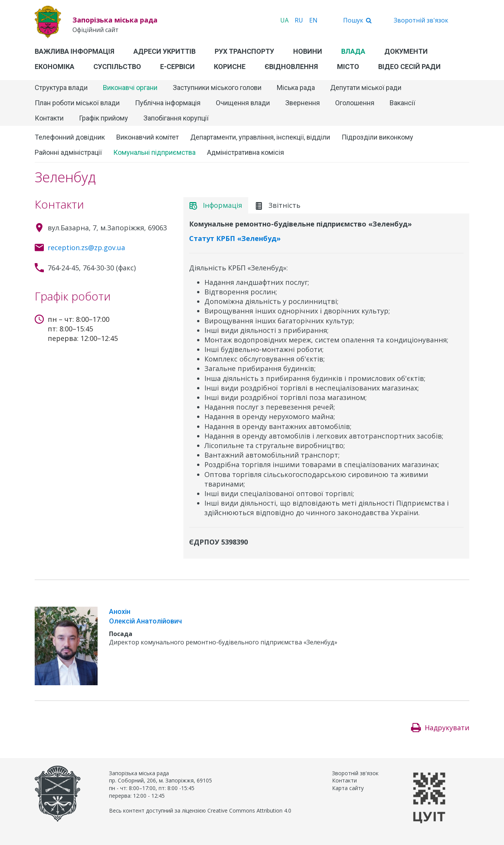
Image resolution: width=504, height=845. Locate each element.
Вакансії (402, 103)
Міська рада (296, 88)
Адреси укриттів (165, 51)
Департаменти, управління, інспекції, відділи (260, 137)
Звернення (303, 103)
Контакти (49, 118)
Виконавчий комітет (148, 137)
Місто (348, 67)
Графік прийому (104, 118)
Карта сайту (348, 788)
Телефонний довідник (70, 137)
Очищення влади (243, 103)
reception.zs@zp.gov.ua (86, 247)
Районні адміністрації (68, 152)
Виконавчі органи (130, 88)
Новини (308, 51)
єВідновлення (291, 67)
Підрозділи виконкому (377, 137)
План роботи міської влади (77, 103)
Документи (406, 51)
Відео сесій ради (409, 67)
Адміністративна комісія (246, 152)
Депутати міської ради (366, 88)
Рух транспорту (244, 51)
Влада (353, 51)
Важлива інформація (75, 51)
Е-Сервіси (177, 67)
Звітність (278, 205)
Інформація (216, 205)
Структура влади (61, 88)
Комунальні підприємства (154, 152)
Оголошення (355, 103)
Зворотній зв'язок (421, 20)
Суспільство (117, 67)
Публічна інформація (168, 103)
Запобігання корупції (176, 118)
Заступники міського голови (217, 88)
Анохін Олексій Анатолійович (145, 616)
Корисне (230, 67)
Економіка (55, 67)
